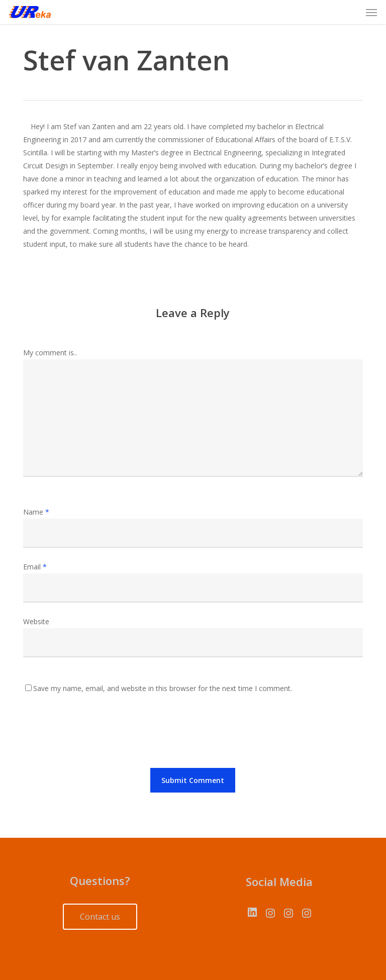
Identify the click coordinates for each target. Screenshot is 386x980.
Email (35, 567)
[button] (371, 12)
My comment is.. (50, 353)
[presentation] (100, 733)
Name (36, 512)
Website (36, 621)
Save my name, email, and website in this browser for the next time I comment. (163, 688)
